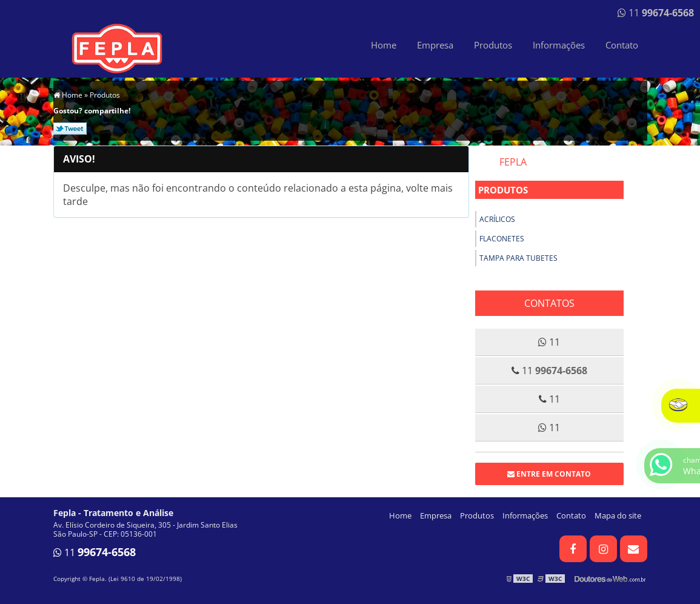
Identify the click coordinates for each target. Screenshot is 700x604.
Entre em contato (549, 474)
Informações (559, 45)
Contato (622, 45)
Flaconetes (502, 239)
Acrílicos (497, 219)
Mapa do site (618, 515)
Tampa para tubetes (518, 258)
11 (656, 13)
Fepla (513, 162)
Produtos (493, 45)
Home (384, 45)
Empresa (435, 45)
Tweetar (70, 129)
